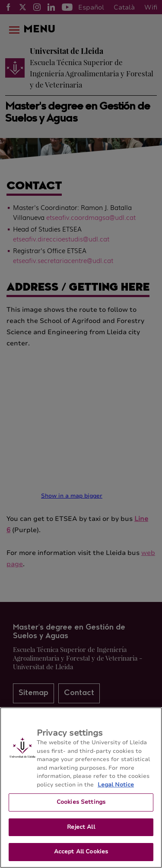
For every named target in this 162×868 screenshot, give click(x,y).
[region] (81, 788)
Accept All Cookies (81, 852)
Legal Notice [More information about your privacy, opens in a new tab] (116, 785)
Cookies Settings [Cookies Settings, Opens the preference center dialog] (81, 802)
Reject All (81, 827)
